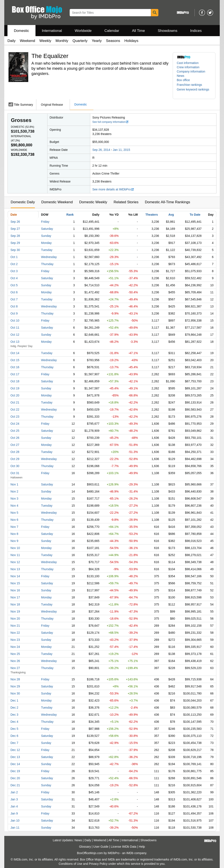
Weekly (45, 41)
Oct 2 (14, 264)
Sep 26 (15, 222)
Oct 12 (15, 335)
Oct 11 (15, 328)
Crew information (188, 67)
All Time (139, 31)
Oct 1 (14, 257)
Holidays (131, 41)
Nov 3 (14, 499)
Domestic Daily (23, 202)
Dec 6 (14, 736)
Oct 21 (15, 402)
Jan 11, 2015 (122, 150)
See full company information (111, 122)
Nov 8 (14, 534)
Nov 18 (15, 604)
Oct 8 (14, 306)
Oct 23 (15, 417)
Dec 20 (15, 778)
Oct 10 (15, 320)
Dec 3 (14, 715)
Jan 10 (15, 821)
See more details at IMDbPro (113, 189)
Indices (196, 31)
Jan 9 (14, 813)
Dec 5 (14, 729)
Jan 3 (14, 799)
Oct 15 (15, 360)
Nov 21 (15, 626)
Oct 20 (15, 395)
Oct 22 (15, 410)
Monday (46, 243)
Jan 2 (14, 792)
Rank (70, 215)
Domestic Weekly (93, 202)
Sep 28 (15, 236)
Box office (183, 80)
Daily (12, 41)
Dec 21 (15, 785)
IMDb (130, 853)
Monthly (62, 41)
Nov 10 (15, 548)
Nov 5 (14, 513)
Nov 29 (15, 686)
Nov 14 (15, 576)
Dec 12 (15, 750)
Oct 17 (15, 374)
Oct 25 (15, 431)
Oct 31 (15, 473)
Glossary (85, 847)
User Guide (101, 847)
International (52, 31)
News (181, 76)
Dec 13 (15, 757)
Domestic (21, 31)
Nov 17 (15, 597)
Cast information (188, 63)
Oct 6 (14, 292)
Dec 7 (14, 743)
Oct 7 (14, 299)
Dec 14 (15, 764)
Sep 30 (15, 250)
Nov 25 (15, 654)
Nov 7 (14, 527)
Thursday (47, 264)
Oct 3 (14, 271)
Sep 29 (15, 243)
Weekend (28, 41)
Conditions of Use (70, 864)
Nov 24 (15, 647)
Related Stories (126, 202)
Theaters (152, 215)
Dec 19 (15, 771)
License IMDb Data (124, 847)
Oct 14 (15, 353)
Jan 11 (15, 828)
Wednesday (49, 257)
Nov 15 (15, 583)
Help (142, 847)
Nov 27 (15, 668)
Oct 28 (15, 452)
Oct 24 (15, 424)
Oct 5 (14, 285)
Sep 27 (15, 229)
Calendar (112, 31)
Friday (45, 222)
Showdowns (168, 31)
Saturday (47, 229)
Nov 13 (15, 569)
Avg (171, 215)
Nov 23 (15, 640)
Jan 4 (14, 806)
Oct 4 (14, 278)
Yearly (97, 41)
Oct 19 (15, 388)
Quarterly (80, 41)
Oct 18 (15, 381)
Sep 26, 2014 (101, 150)
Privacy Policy (98, 864)
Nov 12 (15, 562)
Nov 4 (14, 506)
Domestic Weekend (57, 202)
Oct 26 (15, 438)
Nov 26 (15, 661)
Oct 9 (14, 313)
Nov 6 (14, 520)
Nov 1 (14, 484)
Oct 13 (15, 342)
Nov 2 (14, 491)
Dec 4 (14, 722)
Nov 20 (15, 619)
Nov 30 (15, 693)
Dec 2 (14, 708)
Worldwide (83, 31)
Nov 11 (15, 555)
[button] (192, 85)
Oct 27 (15, 445)
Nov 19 (15, 611)
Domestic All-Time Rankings (168, 202)
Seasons (113, 41)
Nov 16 (15, 590)
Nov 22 (15, 633)
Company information (191, 71)
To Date (195, 215)
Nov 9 (14, 541)
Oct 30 (15, 466)
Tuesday (47, 250)
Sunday (46, 236)
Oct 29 (15, 459)
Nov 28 (15, 679)
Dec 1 (14, 700)
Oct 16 (15, 367)
